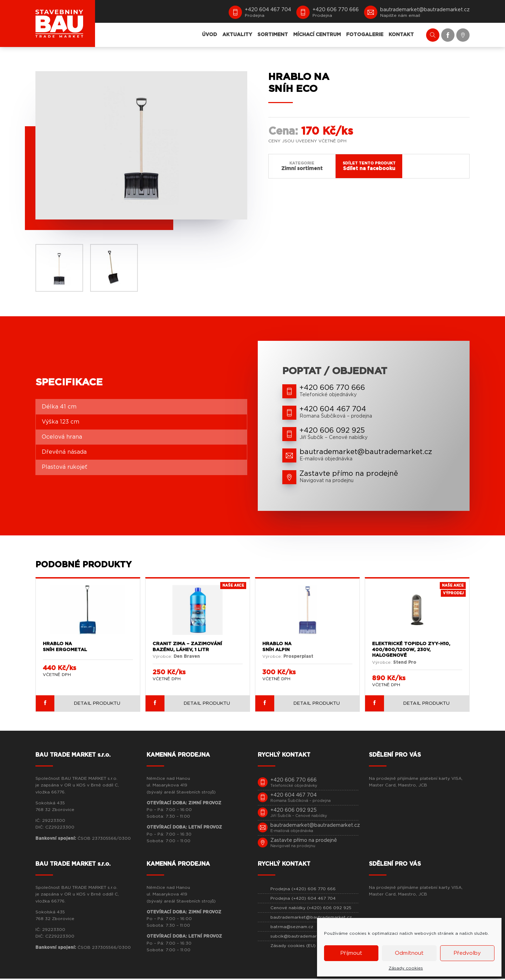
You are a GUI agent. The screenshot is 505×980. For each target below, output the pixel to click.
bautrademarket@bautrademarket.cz (311, 919)
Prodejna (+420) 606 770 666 (303, 890)
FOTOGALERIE (365, 35)
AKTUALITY (237, 35)
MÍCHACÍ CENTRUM (317, 35)
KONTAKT (401, 35)
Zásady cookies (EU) (293, 947)
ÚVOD (210, 35)
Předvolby (467, 953)
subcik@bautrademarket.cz (300, 938)
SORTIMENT (273, 35)
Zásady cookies (406, 968)
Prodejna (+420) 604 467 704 (303, 900)
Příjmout (351, 953)
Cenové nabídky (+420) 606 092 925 (311, 909)
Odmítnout (409, 953)
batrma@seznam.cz (292, 928)
